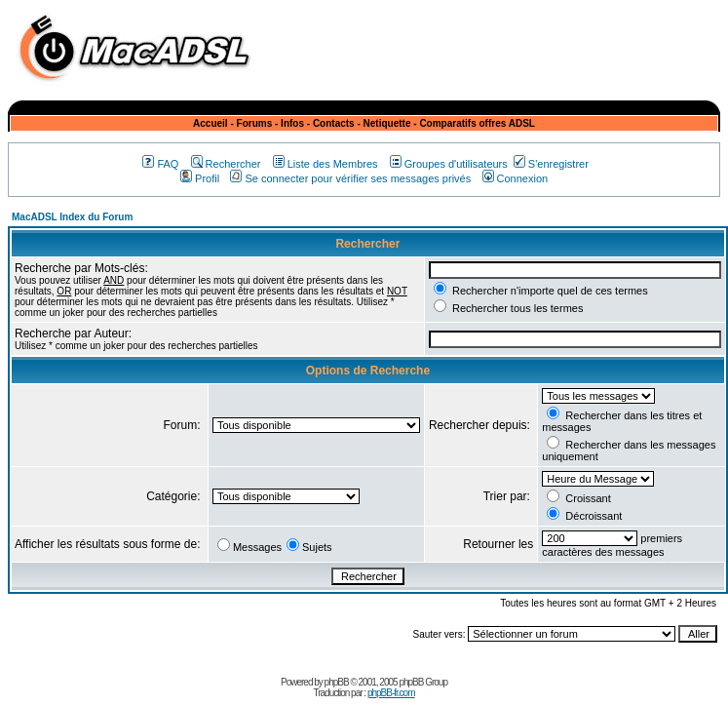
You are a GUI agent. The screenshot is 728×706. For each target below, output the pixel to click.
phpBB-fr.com (391, 693)
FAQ (160, 164)
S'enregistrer (551, 164)
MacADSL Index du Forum (72, 217)
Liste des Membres (326, 164)
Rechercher (226, 164)
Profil (200, 178)
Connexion (516, 178)
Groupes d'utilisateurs (449, 164)
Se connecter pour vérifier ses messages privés (350, 178)
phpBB (337, 682)
